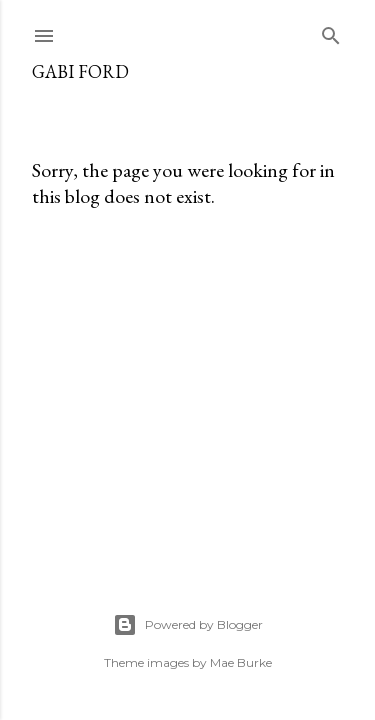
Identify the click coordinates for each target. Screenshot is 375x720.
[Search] (331, 31)
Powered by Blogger (188, 625)
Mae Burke (241, 662)
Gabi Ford (80, 71)
